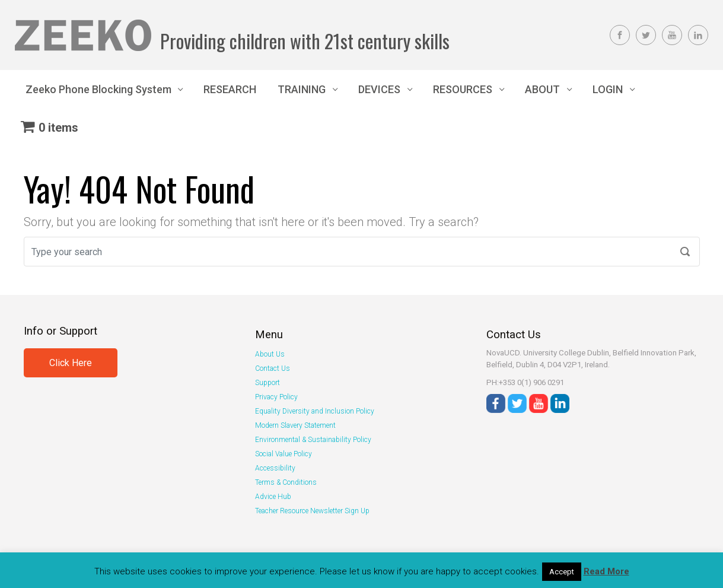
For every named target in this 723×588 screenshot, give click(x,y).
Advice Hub (273, 497)
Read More (606, 571)
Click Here (71, 363)
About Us (270, 354)
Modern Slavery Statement (295, 425)
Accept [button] (562, 572)
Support (267, 383)
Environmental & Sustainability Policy (313, 440)
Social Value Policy (284, 454)
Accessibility (275, 468)
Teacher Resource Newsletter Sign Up (312, 511)
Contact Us (273, 368)
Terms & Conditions (286, 482)
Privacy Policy (276, 397)
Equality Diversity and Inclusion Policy (315, 411)
